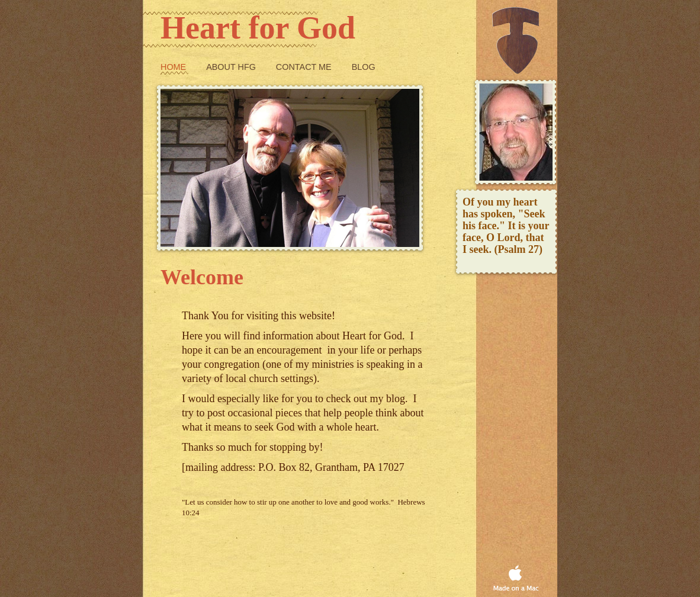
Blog (364, 67)
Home (174, 67)
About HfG (232, 67)
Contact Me (305, 67)
